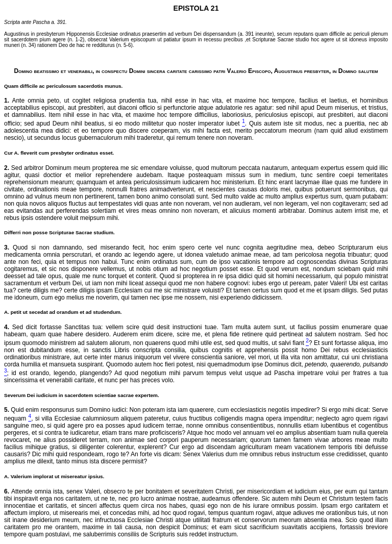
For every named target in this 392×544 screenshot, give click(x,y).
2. (7, 168)
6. (7, 491)
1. (7, 101)
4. (7, 327)
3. (7, 248)
